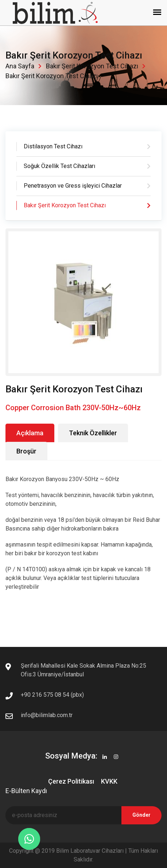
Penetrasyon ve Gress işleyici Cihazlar (73, 186)
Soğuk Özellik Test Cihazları (59, 166)
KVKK (109, 781)
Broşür (26, 451)
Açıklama (30, 433)
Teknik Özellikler (93, 433)
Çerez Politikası (71, 781)
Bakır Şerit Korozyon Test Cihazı (92, 66)
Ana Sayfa (20, 66)
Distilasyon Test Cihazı (53, 146)
